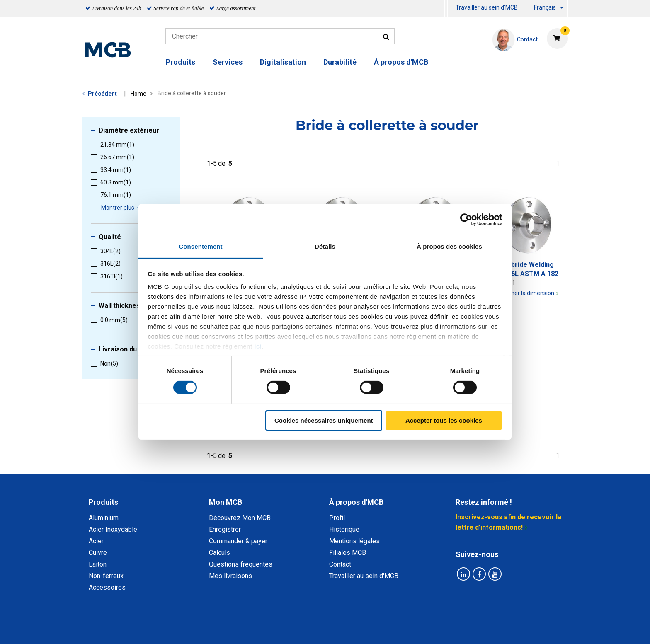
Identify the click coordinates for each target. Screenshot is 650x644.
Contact (340, 564)
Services (228, 62)
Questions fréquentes (241, 564)
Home (138, 94)
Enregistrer (225, 529)
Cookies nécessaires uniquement (324, 420)
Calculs (219, 553)
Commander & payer (238, 541)
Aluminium (104, 518)
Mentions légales (354, 541)
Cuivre (98, 553)
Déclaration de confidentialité (218, 628)
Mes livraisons (230, 576)
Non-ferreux (106, 576)
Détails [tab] (325, 246)
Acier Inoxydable (113, 529)
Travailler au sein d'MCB (487, 7)
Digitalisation (283, 62)
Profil (337, 518)
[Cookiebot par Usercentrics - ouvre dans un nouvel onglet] (466, 219)
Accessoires (107, 587)
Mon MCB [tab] (226, 502)
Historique (344, 529)
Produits (181, 62)
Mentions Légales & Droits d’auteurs (457, 628)
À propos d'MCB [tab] (356, 502)
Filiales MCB (348, 553)
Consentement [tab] (200, 246)
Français (545, 7)
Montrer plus (122, 208)
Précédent (102, 94)
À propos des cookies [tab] (449, 246)
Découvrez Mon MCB (240, 518)
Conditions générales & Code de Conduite (332, 628)
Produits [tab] (103, 502)
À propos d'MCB (401, 62)
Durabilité (340, 62)
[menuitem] (446, 8)
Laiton (98, 564)
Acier (96, 541)
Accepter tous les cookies (444, 420)
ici (258, 346)
